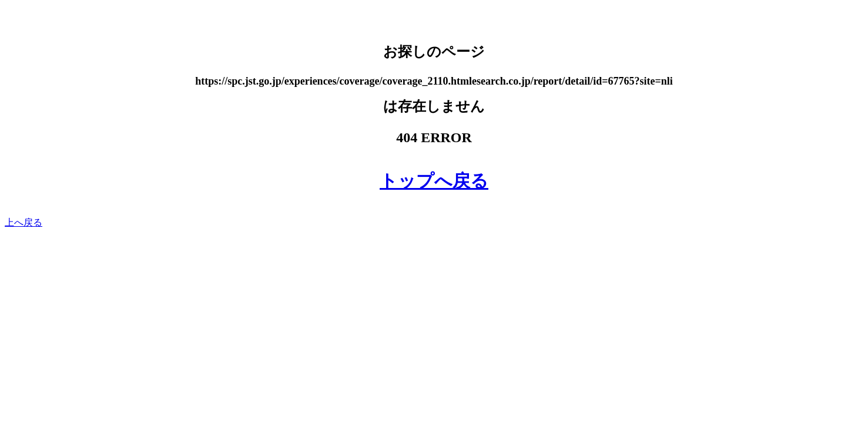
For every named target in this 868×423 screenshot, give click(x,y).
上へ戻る (24, 222)
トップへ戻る (434, 181)
